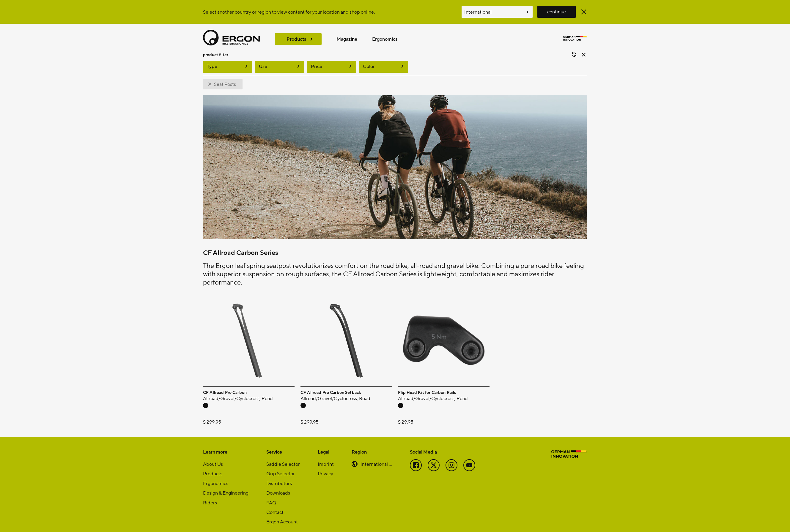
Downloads (278, 486)
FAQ (271, 496)
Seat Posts (225, 77)
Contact (275, 505)
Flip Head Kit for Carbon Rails (427, 386)
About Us (213, 457)
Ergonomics (385, 39)
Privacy (325, 467)
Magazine (347, 39)
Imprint (326, 457)
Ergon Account (282, 515)
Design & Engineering (226, 486)
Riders (210, 496)
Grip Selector (281, 467)
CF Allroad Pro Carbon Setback (331, 386)
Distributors (279, 477)
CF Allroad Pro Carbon (225, 386)
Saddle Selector (283, 457)
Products (296, 39)
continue (557, 11)
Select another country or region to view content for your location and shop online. (289, 12)
